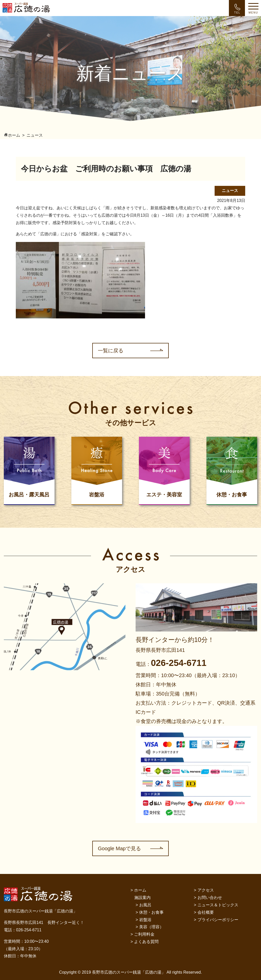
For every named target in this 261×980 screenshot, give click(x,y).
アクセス (206, 890)
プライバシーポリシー (218, 920)
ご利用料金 (144, 934)
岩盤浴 (145, 920)
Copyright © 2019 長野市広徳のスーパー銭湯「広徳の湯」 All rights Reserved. (130, 972)
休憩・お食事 (151, 912)
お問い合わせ (210, 898)
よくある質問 (146, 942)
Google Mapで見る (119, 848)
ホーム (140, 890)
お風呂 (145, 905)
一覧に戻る (111, 351)
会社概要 (206, 912)
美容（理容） (151, 927)
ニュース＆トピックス (218, 905)
